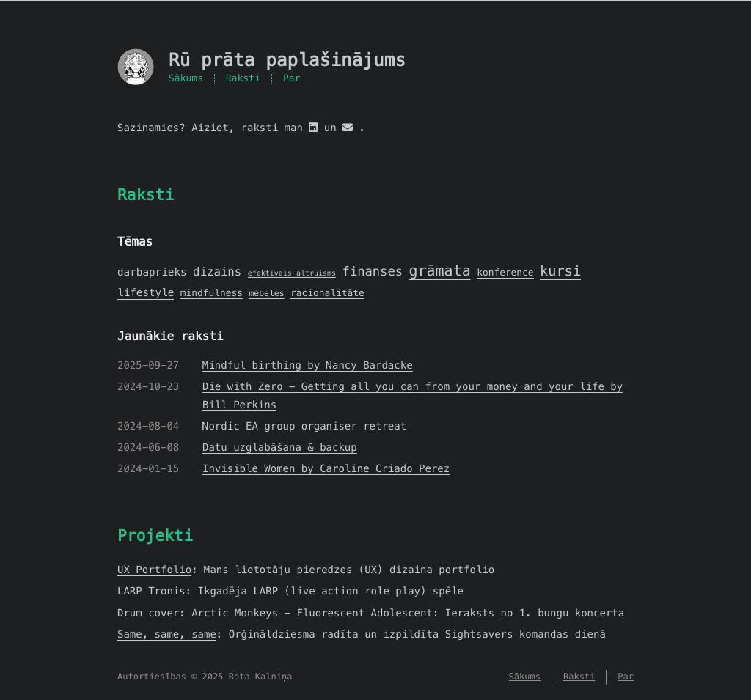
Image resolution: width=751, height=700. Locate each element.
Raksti (243, 78)
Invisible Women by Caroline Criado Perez (326, 468)
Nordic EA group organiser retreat (304, 426)
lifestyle (146, 293)
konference (505, 272)
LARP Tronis (151, 591)
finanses (373, 271)
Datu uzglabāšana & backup (280, 447)
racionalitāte (327, 293)
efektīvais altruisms (292, 273)
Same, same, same (167, 634)
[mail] (348, 128)
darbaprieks (152, 273)
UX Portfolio (154, 570)
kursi (560, 272)
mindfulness (212, 293)
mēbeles (266, 294)
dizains (217, 272)
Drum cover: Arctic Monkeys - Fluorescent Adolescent (275, 613)
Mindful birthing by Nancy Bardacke (308, 365)
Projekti (155, 535)
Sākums (186, 78)
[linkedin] (313, 128)
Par (292, 78)
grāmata (439, 270)
